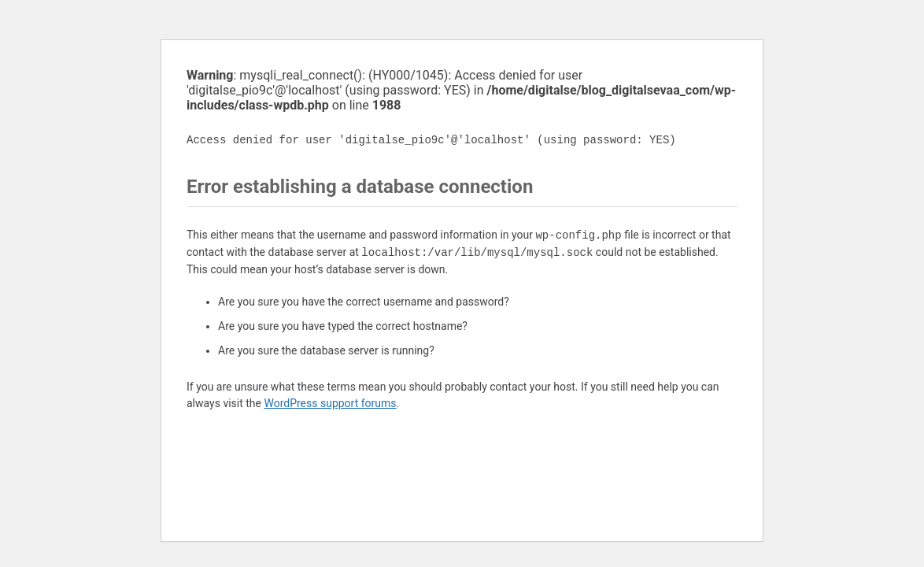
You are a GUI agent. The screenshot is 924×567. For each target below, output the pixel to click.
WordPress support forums (330, 403)
